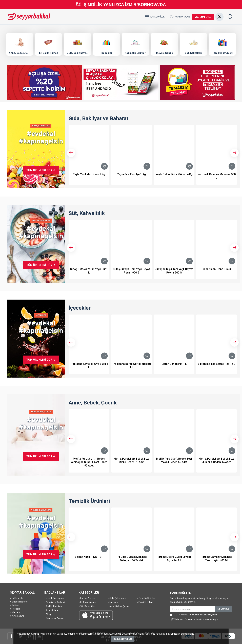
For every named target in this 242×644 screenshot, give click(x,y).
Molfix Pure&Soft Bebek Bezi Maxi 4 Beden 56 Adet (174, 460)
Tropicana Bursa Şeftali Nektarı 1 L (132, 366)
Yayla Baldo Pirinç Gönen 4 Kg (174, 174)
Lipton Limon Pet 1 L (174, 364)
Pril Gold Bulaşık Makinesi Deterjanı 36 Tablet (132, 559)
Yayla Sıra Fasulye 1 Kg (132, 174)
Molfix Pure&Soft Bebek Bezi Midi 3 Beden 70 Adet (132, 460)
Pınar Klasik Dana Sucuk (217, 269)
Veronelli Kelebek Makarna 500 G (217, 176)
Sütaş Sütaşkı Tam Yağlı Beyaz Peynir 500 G (174, 271)
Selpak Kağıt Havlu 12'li (89, 557)
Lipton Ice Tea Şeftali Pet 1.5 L (217, 364)
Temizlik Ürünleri (222, 53)
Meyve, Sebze (165, 53)
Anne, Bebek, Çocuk (19, 53)
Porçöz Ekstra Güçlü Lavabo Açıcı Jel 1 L (174, 559)
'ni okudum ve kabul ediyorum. (194, 615)
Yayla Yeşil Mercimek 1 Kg (89, 174)
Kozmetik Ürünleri (136, 53)
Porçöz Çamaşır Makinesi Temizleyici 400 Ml (217, 559)
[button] (71, 153)
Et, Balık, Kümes (49, 53)
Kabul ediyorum (123, 639)
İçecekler (106, 53)
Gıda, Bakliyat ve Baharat (77, 53)
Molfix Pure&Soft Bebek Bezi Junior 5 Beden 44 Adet (217, 460)
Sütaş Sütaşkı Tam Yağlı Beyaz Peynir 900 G (132, 271)
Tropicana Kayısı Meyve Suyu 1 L (89, 366)
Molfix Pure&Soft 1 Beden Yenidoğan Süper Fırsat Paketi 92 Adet (89, 462)
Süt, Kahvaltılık (193, 53)
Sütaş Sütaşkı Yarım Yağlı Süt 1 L (89, 271)
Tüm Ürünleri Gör (39, 170)
